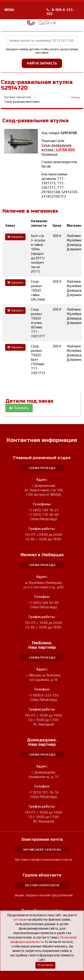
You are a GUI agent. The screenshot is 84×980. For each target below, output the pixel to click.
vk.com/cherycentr (42, 885)
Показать (19, 408)
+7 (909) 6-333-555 (44, 695)
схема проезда (42, 468)
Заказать (15, 237)
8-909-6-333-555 (60, 12)
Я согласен (45, 965)
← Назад (74, 97)
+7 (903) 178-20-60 (44, 515)
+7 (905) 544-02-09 (44, 603)
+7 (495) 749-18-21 (44, 510)
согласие (20, 919)
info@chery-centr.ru (42, 849)
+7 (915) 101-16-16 (44, 792)
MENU (9, 10)
